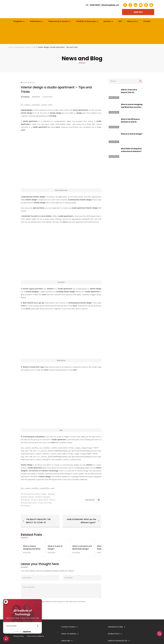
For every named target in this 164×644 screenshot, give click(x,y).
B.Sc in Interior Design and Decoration (86, 471)
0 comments (47, 97)
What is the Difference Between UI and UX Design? (130, 122)
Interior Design (31, 47)
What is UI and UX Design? (132, 134)
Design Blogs (19, 47)
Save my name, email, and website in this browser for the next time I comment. (55, 602)
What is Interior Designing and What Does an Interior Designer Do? (132, 107)
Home (10, 47)
